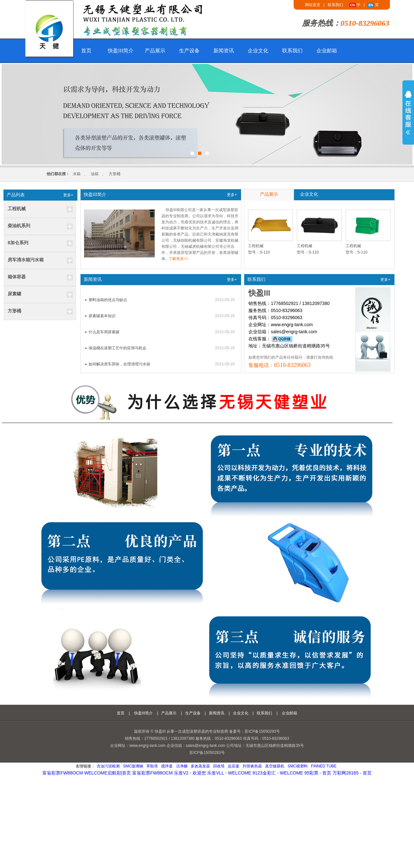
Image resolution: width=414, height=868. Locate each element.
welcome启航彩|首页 (108, 773)
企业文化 (258, 51)
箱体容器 (17, 277)
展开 (408, 113)
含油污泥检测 (108, 766)
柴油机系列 (19, 226)
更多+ (68, 195)
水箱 (77, 174)
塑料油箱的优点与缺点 (108, 300)
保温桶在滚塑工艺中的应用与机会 (117, 348)
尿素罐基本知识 (102, 316)
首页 (86, 51)
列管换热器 (252, 766)
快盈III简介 (121, 51)
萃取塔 (152, 766)
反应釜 (234, 766)
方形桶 (115, 174)
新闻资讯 (224, 51)
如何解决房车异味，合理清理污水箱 (119, 364)
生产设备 (189, 51)
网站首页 (313, 5)
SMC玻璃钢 (133, 766)
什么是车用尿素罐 (104, 332)
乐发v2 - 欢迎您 (190, 773)
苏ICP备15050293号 (207, 753)
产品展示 (155, 51)
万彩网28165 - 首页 (352, 773)
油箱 (95, 174)
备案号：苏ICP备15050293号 (254, 731)
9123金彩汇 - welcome (278, 773)
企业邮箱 (327, 51)
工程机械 (17, 209)
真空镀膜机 (275, 766)
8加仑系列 (18, 243)
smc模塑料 (298, 766)
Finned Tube (324, 766)
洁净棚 (182, 766)
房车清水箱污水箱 (26, 260)
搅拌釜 (167, 766)
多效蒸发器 (200, 766)
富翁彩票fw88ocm (63, 773)
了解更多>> (178, 259)
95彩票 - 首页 (318, 773)
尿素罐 (14, 294)
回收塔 (219, 766)
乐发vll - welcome (229, 773)
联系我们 (335, 5)
